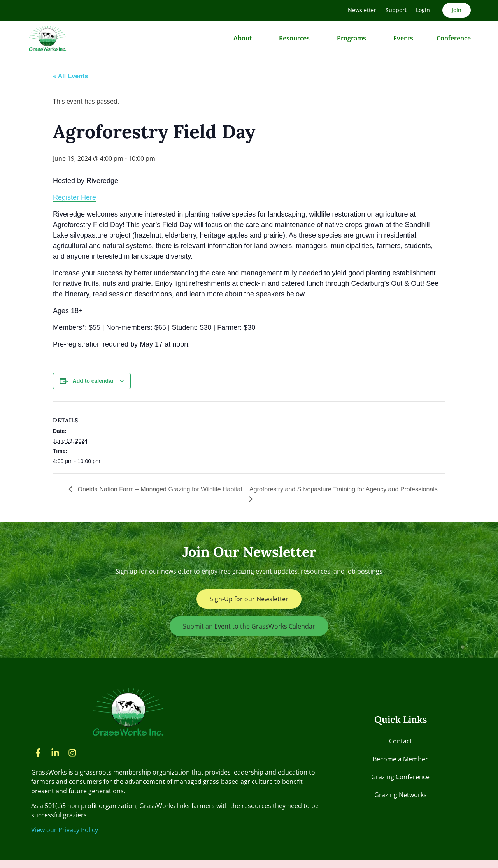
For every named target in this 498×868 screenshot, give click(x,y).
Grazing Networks (401, 795)
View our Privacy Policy (65, 830)
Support (396, 10)
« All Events (70, 76)
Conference (454, 38)
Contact (401, 741)
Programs (353, 38)
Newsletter (362, 10)
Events (403, 38)
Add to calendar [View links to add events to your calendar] (93, 381)
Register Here (75, 197)
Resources (296, 38)
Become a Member (400, 759)
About (245, 38)
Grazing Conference (400, 777)
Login (423, 10)
